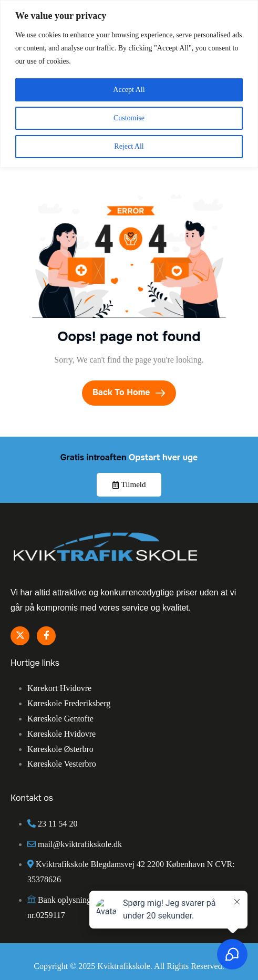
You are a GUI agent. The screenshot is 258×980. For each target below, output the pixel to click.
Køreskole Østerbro (60, 749)
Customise (129, 118)
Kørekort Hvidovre (59, 688)
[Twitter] (20, 636)
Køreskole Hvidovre (61, 734)
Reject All (129, 146)
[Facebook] (46, 636)
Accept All (129, 90)
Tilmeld (129, 484)
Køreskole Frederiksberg (69, 703)
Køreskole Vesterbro (62, 764)
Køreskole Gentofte (60, 719)
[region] (129, 84)
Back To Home (129, 393)
